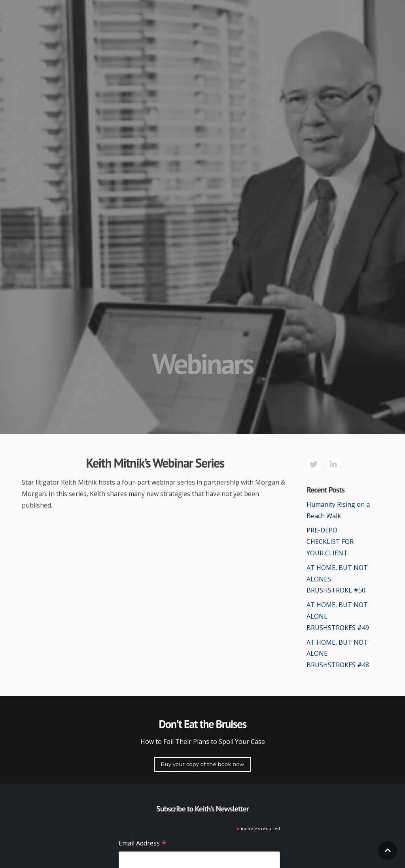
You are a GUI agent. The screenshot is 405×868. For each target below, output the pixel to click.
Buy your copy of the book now (203, 764)
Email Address (143, 844)
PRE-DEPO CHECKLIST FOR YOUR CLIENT (330, 542)
